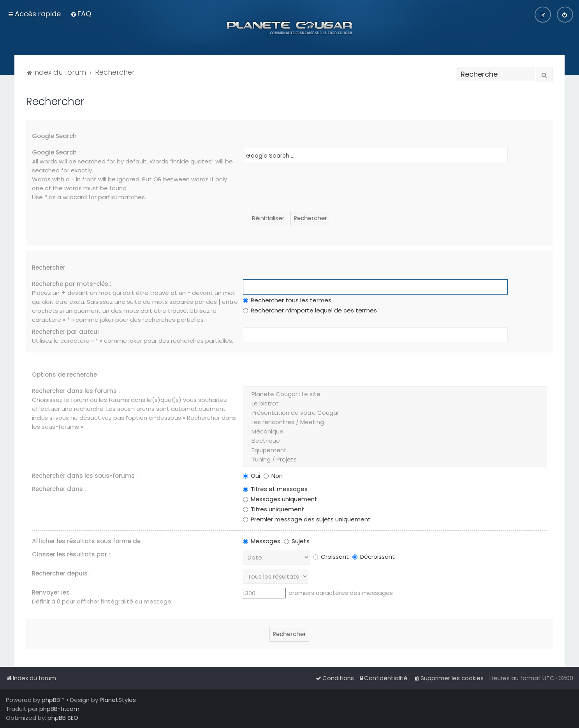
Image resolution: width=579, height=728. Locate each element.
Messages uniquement (280, 499)
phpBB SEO (63, 718)
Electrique (395, 441)
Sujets (297, 541)
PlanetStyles (118, 700)
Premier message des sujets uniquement (307, 519)
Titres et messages (275, 489)
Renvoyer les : (52, 592)
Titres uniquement (274, 509)
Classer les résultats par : (71, 554)
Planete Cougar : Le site (395, 394)
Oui (252, 476)
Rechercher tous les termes (287, 300)
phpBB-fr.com (59, 709)
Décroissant (374, 557)
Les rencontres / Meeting (395, 422)
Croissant (331, 557)
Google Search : (56, 152)
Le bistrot (395, 403)
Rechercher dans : (59, 489)
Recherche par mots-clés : (72, 284)
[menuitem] (81, 14)
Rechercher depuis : (61, 573)
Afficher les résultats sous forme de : (88, 541)
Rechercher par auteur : (67, 332)
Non (273, 476)
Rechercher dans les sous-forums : (85, 476)
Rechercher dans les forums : (76, 391)
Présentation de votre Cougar (395, 413)
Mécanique (395, 432)
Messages (262, 541)
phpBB (51, 700)
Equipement (395, 450)
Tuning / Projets (395, 460)
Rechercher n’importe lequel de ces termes (310, 310)
